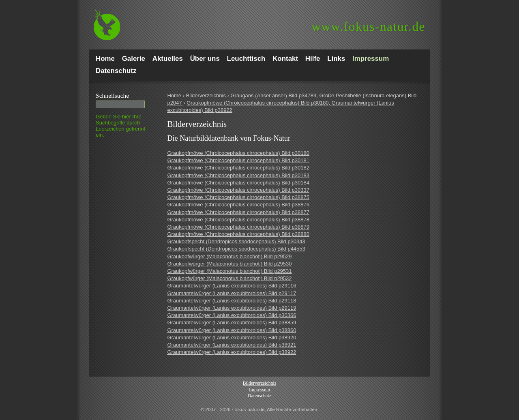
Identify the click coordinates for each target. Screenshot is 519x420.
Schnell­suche (112, 95)
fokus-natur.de (368, 27)
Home (175, 95)
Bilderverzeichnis (207, 95)
